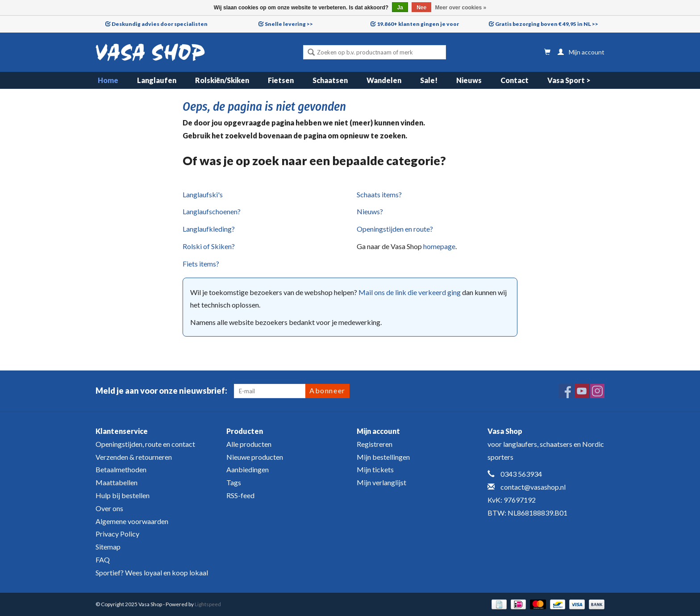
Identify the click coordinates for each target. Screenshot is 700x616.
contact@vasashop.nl (533, 487)
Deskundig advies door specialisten (160, 24)
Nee (421, 8)
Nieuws (469, 80)
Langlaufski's (203, 194)
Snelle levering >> (289, 24)
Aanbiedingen (248, 469)
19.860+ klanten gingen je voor (418, 24)
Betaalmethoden (121, 469)
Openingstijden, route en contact (145, 444)
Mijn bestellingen (383, 457)
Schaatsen (330, 80)
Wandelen (384, 80)
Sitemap (108, 547)
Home (108, 80)
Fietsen (281, 80)
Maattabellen (117, 482)
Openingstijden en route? (395, 229)
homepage (439, 246)
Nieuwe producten (255, 457)
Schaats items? (379, 194)
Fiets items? (201, 264)
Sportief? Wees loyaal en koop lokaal (152, 572)
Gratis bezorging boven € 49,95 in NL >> (547, 24)
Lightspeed (208, 604)
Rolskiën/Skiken (222, 80)
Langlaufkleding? (209, 229)
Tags (234, 482)
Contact (515, 80)
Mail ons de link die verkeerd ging (410, 292)
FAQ (103, 560)
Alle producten (249, 444)
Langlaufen (157, 80)
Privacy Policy (117, 534)
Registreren (375, 444)
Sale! (429, 80)
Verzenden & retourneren (134, 457)
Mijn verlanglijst (381, 482)
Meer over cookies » (461, 8)
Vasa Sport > (569, 80)
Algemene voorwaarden (132, 521)
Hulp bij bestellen (123, 495)
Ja (400, 8)
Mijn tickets (375, 469)
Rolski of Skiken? (209, 246)
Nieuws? (370, 211)
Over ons (109, 508)
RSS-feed (240, 495)
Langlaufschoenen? (212, 211)
